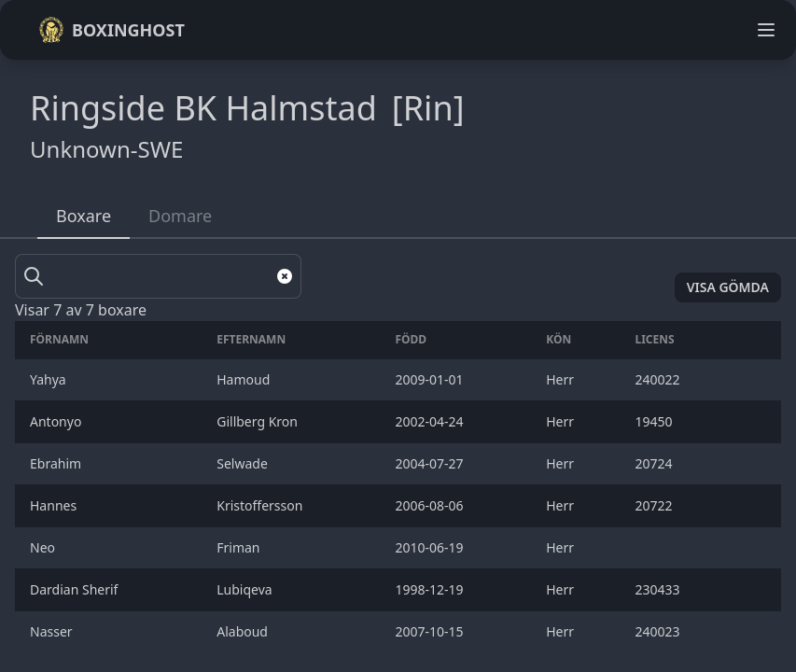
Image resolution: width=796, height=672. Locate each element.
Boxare (84, 216)
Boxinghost (112, 30)
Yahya (49, 379)
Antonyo (57, 421)
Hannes (55, 505)
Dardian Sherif (76, 589)
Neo (46, 547)
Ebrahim (57, 463)
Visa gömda (728, 287)
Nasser (53, 631)
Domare (180, 216)
